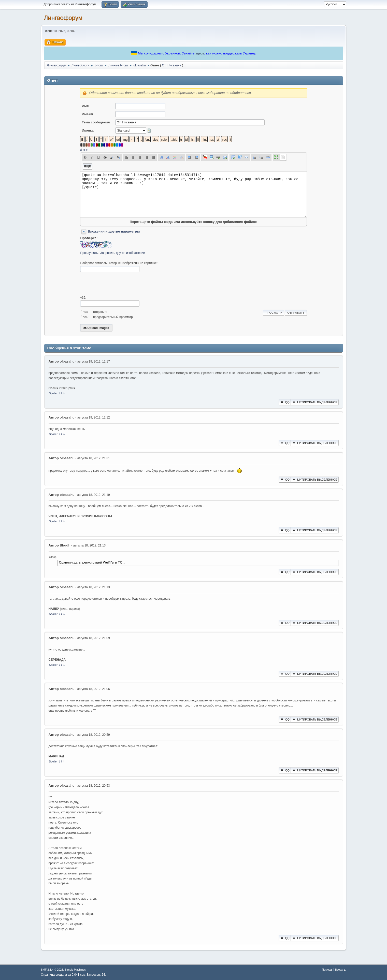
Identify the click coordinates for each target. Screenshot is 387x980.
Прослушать (89, 253)
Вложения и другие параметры (114, 231)
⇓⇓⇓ (62, 393)
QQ (285, 402)
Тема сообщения (96, 122)
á (81, 150)
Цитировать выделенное (315, 402)
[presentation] (119, 284)
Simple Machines (75, 970)
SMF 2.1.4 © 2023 (52, 970)
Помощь (327, 970)
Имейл (87, 114)
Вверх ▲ (341, 970)
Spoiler (53, 393)
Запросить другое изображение (123, 253)
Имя (85, 106)
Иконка (88, 130)
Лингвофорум (63, 18)
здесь (200, 53)
